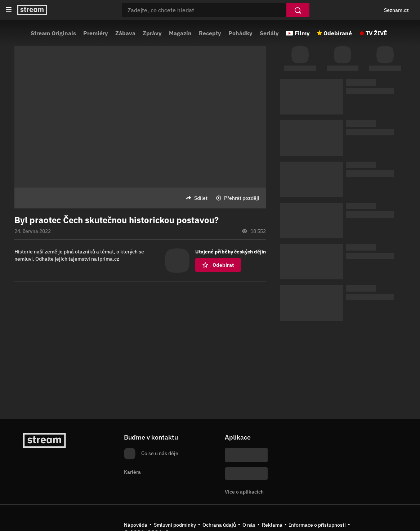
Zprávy (152, 33)
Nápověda (136, 525)
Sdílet (201, 198)
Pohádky (240, 33)
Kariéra (132, 472)
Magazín (180, 33)
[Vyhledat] (298, 10)
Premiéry (96, 33)
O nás (249, 525)
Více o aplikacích (244, 492)
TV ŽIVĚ (376, 33)
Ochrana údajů (219, 525)
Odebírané (338, 33)
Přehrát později (242, 198)
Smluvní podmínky (175, 525)
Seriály (269, 33)
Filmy (302, 33)
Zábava (125, 33)
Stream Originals (53, 33)
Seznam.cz (396, 10)
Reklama (272, 525)
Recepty (210, 33)
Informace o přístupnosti (317, 525)
